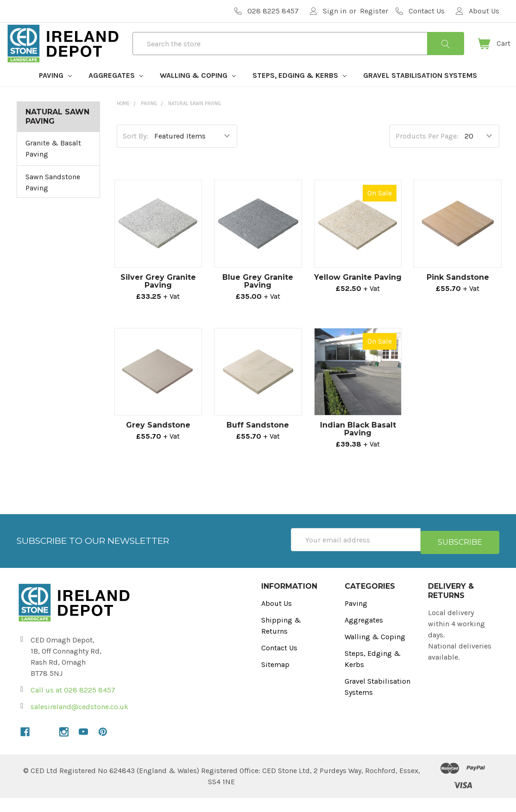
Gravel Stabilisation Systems (420, 92)
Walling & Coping (198, 92)
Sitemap (275, 678)
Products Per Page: (427, 153)
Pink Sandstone (458, 294)
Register (374, 11)
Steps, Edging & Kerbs (299, 92)
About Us (277, 617)
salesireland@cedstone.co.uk (79, 721)
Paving (55, 92)
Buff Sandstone (258, 442)
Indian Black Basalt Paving (358, 446)
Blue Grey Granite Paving (258, 298)
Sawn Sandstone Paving (53, 199)
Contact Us (279, 662)
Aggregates (116, 92)
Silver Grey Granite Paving (158, 298)
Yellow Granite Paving (358, 294)
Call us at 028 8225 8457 (73, 704)
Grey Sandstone (158, 442)
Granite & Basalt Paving (53, 165)
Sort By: (135, 153)
